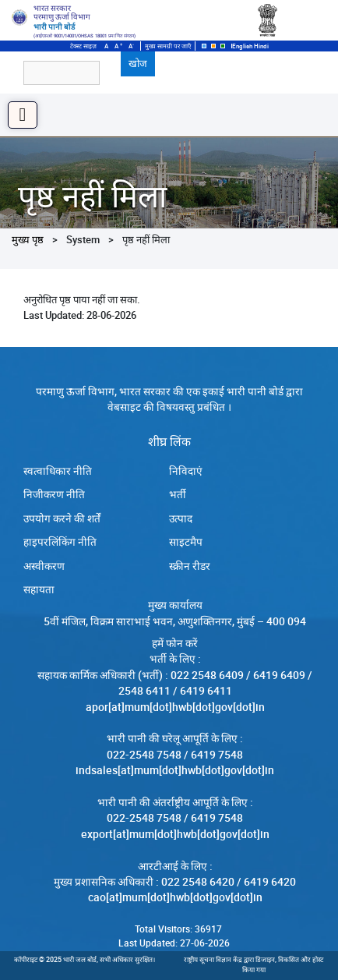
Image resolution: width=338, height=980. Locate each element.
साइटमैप (186, 542)
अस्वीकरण (44, 566)
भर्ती (178, 494)
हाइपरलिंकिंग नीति (60, 542)
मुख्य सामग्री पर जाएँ (168, 46)
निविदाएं (186, 471)
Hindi (261, 46)
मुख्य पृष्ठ (28, 239)
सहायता (39, 589)
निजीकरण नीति (54, 494)
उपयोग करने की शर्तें (62, 518)
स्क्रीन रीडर (190, 566)
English (242, 46)
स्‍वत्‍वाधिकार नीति (58, 471)
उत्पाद (181, 518)
